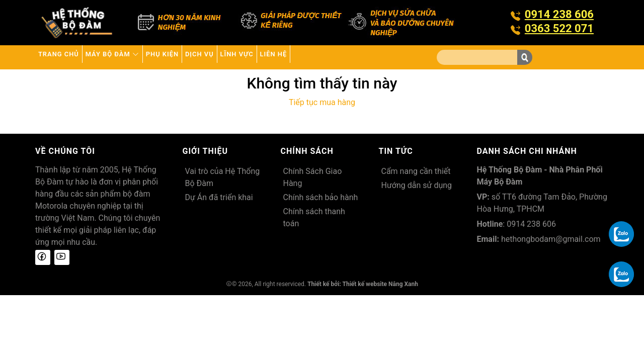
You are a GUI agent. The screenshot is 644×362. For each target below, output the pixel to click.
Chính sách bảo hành (321, 197)
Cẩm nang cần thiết (416, 171)
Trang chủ (67, 57)
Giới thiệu (206, 151)
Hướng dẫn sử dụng (417, 185)
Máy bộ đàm (137, 57)
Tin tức (396, 151)
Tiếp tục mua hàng (322, 102)
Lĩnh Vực (309, 57)
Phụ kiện (204, 57)
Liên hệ (360, 57)
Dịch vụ (256, 57)
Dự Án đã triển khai (219, 197)
